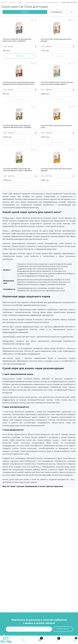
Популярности (57, 12)
